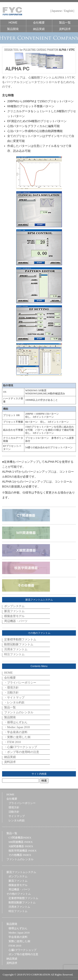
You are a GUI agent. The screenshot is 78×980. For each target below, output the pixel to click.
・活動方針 (11, 693)
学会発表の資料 (18, 937)
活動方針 (14, 812)
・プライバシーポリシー (20, 683)
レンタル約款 (17, 820)
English (69, 11)
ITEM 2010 (15, 946)
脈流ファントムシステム (21, 872)
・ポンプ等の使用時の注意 (22, 752)
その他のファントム (19, 894)
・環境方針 (11, 688)
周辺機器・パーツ (16, 621)
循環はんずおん (18, 928)
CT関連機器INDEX (20, 838)
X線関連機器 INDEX (21, 846)
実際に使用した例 (19, 941)
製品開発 (13, 29)
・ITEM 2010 (12, 742)
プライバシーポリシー (22, 803)
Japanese (57, 11)
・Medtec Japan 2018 (17, 727)
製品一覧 (65, 23)
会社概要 (39, 23)
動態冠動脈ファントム (19, 644)
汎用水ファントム (16, 649)
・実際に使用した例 (17, 737)
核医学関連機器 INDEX (23, 851)
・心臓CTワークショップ (21, 747)
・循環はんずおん (16, 722)
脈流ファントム (14, 611)
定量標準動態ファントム (20, 639)
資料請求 (65, 29)
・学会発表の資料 (16, 732)
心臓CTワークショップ (22, 950)
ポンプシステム (14, 606)
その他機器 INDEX (20, 855)
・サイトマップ (14, 698)
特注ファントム (14, 654)
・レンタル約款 (14, 702)
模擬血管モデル (14, 616)
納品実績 (39, 29)
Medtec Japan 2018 (19, 933)
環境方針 (14, 807)
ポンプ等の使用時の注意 (23, 954)
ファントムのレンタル (19, 712)
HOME (13, 23)
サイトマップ (17, 816)
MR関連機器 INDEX (21, 842)
